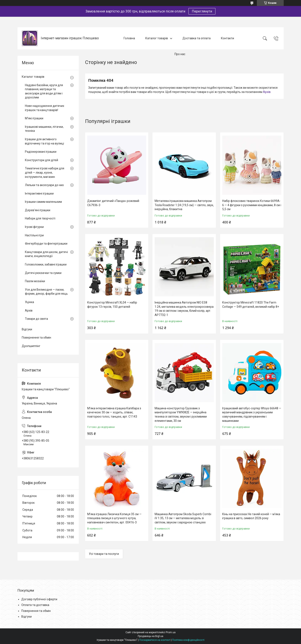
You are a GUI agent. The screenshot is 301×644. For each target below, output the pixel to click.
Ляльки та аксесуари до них (44, 185)
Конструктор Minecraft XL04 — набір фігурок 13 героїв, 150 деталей (112, 305)
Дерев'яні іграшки (38, 210)
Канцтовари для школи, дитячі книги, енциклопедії (46, 254)
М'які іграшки (34, 118)
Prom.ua (171, 632)
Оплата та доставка (35, 605)
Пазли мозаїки (35, 281)
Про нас (180, 54)
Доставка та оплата (197, 38)
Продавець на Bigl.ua (150, 636)
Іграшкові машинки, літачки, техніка (44, 129)
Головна (129, 38)
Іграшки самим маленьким (43, 202)
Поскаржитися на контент (155, 640)
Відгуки (27, 329)
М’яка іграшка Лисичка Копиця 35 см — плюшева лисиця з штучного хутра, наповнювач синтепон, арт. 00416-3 (114, 518)
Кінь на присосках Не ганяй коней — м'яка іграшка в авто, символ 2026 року (251, 516)
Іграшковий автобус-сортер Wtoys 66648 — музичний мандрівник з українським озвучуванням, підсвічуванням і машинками (252, 415)
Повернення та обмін (36, 338)
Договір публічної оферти (39, 599)
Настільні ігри (34, 235)
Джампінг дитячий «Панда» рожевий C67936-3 (113, 203)
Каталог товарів (157, 38)
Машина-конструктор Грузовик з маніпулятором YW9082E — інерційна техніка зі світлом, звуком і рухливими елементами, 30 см (181, 415)
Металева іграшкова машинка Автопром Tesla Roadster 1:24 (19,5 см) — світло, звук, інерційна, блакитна (184, 205)
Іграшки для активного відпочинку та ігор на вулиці (44, 141)
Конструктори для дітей (42, 160)
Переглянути (202, 11)
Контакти (227, 38)
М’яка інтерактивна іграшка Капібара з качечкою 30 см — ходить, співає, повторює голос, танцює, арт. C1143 (114, 412)
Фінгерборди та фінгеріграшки (46, 244)
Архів (267, 92)
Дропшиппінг (31, 346)
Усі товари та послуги (104, 554)
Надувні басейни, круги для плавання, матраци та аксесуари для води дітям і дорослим (44, 91)
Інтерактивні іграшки (39, 193)
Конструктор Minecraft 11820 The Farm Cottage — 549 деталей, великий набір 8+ (251, 305)
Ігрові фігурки (34, 227)
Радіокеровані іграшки (41, 152)
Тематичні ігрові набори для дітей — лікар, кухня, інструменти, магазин (45, 172)
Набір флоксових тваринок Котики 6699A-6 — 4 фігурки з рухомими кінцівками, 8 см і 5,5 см (252, 205)
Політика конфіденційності (188, 640)
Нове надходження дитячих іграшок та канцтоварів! (45, 108)
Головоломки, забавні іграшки (46, 264)
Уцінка (29, 302)
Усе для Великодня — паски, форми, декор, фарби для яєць (46, 292)
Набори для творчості (40, 218)
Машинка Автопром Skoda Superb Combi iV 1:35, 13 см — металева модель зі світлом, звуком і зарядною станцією (183, 518)
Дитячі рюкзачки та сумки (43, 273)
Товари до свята (36, 319)
